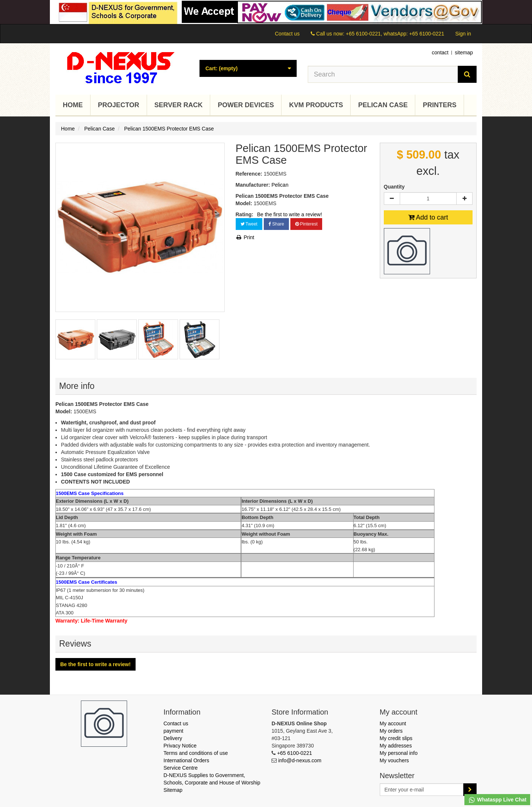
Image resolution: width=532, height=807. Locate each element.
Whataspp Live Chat (497, 800)
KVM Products (316, 105)
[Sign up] (470, 790)
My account (393, 723)
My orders (391, 731)
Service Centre (181, 768)
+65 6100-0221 (295, 753)
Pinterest (306, 224)
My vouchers (394, 760)
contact (440, 52)
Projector (119, 105)
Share (276, 224)
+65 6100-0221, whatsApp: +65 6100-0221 (395, 34)
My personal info (399, 753)
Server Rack (179, 105)
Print (245, 237)
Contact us (287, 34)
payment (174, 731)
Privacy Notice (180, 746)
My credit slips (396, 738)
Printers (439, 105)
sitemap (464, 52)
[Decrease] (392, 199)
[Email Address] (422, 790)
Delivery (173, 738)
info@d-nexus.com (300, 760)
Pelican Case (383, 105)
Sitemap (173, 790)
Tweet (249, 224)
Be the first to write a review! (290, 214)
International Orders (187, 760)
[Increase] (464, 199)
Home (73, 105)
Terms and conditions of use (196, 753)
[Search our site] (383, 74)
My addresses (396, 746)
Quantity (394, 187)
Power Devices (246, 105)
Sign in (463, 34)
